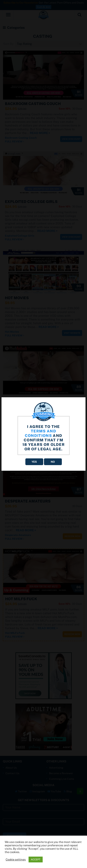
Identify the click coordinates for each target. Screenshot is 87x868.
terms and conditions (40, 433)
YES (34, 462)
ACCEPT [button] (36, 859)
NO (53, 462)
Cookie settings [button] (16, 859)
